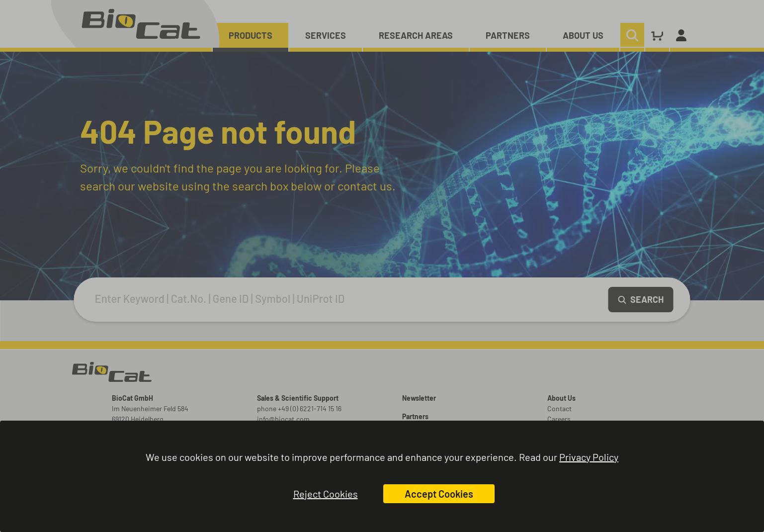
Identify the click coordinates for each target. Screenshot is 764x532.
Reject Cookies (326, 494)
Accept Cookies (439, 494)
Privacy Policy (589, 457)
